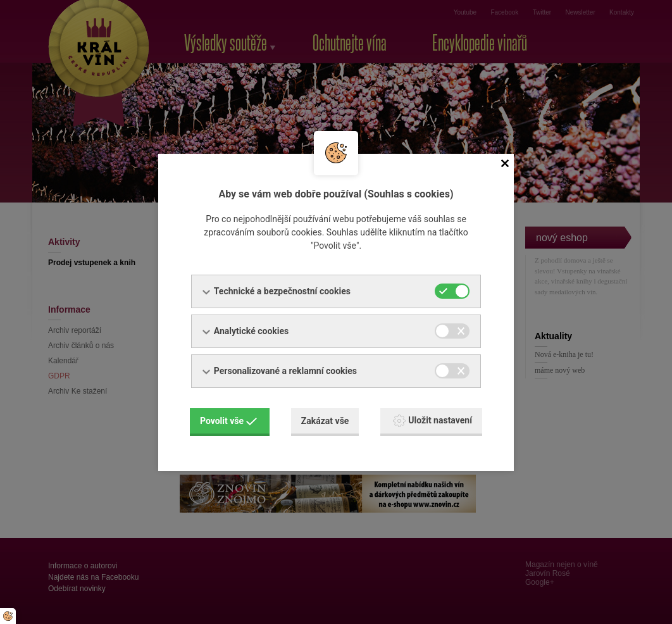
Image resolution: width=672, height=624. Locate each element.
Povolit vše (228, 421)
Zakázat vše (325, 421)
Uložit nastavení (432, 421)
